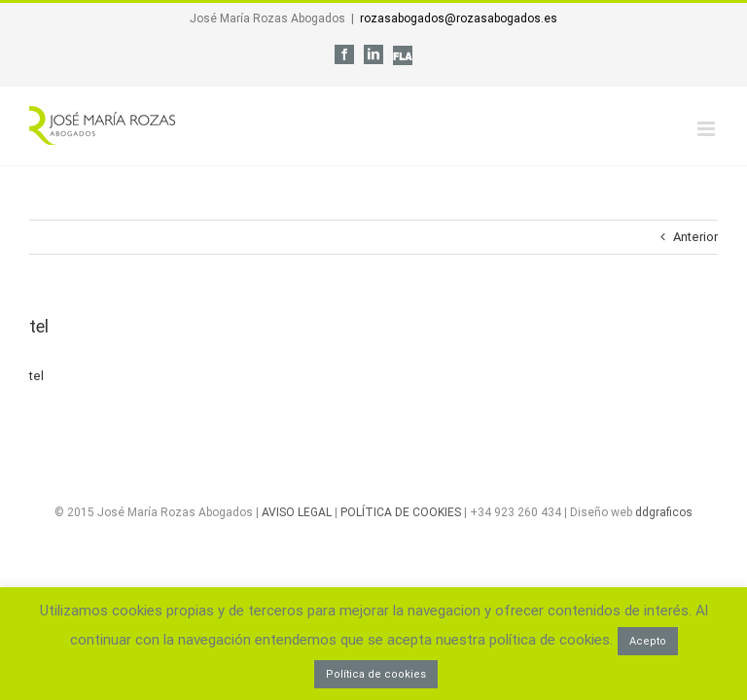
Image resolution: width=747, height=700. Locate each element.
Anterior (695, 237)
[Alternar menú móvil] (708, 129)
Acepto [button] (648, 641)
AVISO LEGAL (297, 512)
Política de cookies (376, 674)
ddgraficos (664, 512)
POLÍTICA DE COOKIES (401, 512)
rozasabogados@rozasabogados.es (459, 18)
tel (36, 376)
